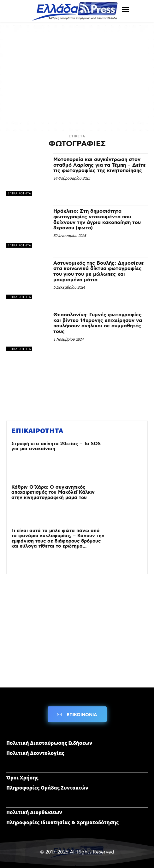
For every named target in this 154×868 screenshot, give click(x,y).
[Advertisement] (77, 76)
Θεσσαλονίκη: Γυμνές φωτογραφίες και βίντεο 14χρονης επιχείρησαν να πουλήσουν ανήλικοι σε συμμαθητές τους (98, 323)
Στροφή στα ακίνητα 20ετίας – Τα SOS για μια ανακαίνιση (56, 447)
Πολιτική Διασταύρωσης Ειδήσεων (49, 743)
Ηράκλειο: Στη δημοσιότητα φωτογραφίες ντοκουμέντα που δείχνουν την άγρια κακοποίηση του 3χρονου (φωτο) (97, 220)
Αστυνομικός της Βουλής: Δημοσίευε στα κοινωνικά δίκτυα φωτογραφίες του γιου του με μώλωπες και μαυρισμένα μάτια (99, 272)
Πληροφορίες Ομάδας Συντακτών (47, 788)
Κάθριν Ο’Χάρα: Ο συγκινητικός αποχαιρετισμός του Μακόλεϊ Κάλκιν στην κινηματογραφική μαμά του (53, 493)
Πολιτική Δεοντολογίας (35, 753)
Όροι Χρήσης (22, 778)
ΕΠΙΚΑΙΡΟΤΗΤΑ (19, 193)
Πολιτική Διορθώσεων (34, 812)
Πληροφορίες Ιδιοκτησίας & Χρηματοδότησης (62, 822)
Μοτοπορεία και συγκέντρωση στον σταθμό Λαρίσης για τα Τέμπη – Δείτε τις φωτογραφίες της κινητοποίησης (100, 165)
